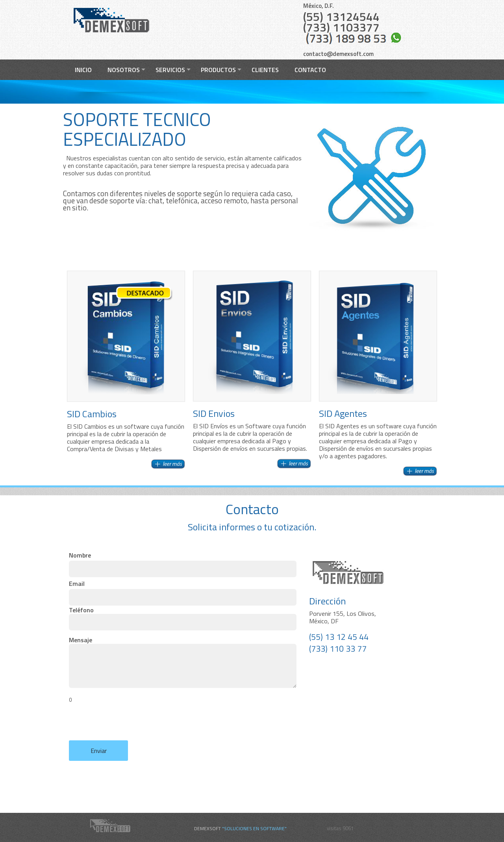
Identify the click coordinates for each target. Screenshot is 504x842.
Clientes (265, 70)
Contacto (310, 70)
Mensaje (181, 670)
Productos (218, 70)
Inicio (83, 70)
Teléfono (181, 618)
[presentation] (129, 725)
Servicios (170, 70)
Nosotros (124, 70)
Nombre (181, 564)
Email (181, 592)
